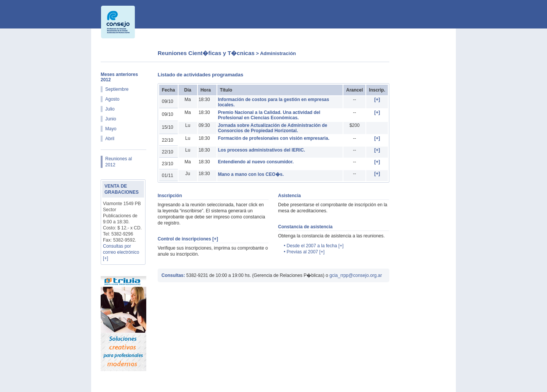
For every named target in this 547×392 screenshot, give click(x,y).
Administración (278, 53)
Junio (111, 119)
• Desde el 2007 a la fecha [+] (314, 246)
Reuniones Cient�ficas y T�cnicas (206, 53)
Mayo (111, 129)
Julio (110, 109)
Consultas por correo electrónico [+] (121, 252)
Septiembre (117, 89)
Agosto (112, 99)
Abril (110, 139)
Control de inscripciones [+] (188, 239)
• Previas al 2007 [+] (304, 252)
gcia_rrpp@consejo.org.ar (356, 275)
